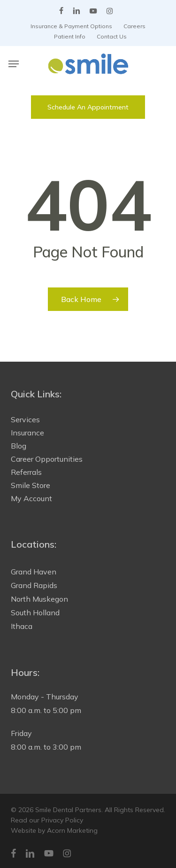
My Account (31, 498)
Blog (19, 446)
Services (25, 419)
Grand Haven (34, 572)
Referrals (26, 472)
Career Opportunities (47, 459)
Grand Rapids (34, 585)
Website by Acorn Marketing (54, 830)
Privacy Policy (62, 820)
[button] (14, 64)
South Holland (35, 612)
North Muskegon (39, 599)
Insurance (27, 433)
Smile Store (31, 485)
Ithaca (22, 626)
